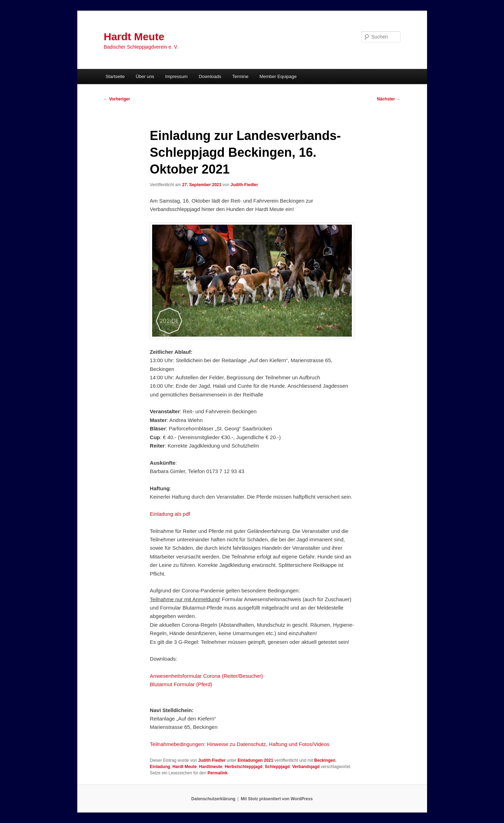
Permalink (217, 773)
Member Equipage (278, 76)
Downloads (210, 76)
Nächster (389, 99)
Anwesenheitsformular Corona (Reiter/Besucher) (206, 676)
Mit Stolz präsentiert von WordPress (277, 799)
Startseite (115, 76)
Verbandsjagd (306, 767)
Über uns (145, 76)
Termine (240, 76)
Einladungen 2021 (255, 760)
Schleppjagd (277, 767)
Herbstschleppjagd (243, 767)
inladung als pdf (172, 514)
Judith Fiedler (244, 185)
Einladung (160, 767)
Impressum (176, 76)
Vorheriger (117, 99)
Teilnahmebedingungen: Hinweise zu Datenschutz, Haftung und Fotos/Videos (239, 744)
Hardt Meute (134, 37)
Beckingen (325, 760)
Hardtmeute (211, 767)
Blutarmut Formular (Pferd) (181, 684)
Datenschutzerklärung (213, 799)
